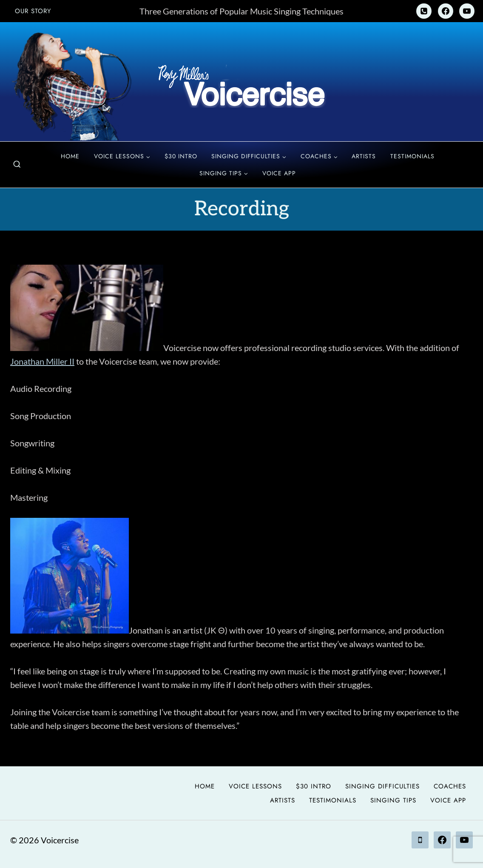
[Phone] (424, 11)
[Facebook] (446, 11)
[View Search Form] (17, 165)
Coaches (450, 786)
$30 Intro (181, 156)
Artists (364, 156)
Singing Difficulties (382, 786)
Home (70, 156)
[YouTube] (467, 11)
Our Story (33, 11)
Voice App (279, 173)
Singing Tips (393, 800)
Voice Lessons (255, 786)
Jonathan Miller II (42, 361)
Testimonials (412, 156)
